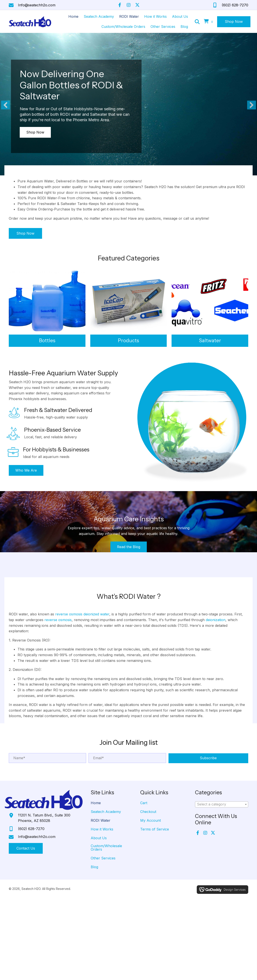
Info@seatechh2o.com (37, 5)
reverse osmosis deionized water (82, 614)
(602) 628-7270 (235, 5)
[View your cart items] (209, 22)
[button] (120, 5)
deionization (216, 620)
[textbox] (222, 804)
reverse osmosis (58, 620)
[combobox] (222, 804)
